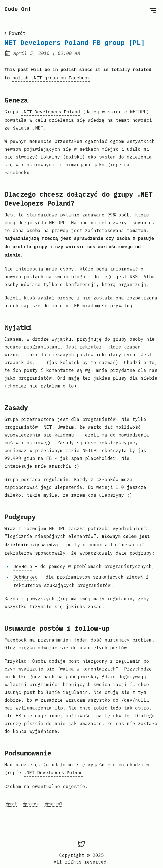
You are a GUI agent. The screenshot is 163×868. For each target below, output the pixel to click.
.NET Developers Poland (50, 111)
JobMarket (25, 572)
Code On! (18, 9)
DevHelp (23, 562)
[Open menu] (153, 10)
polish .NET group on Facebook (51, 77)
